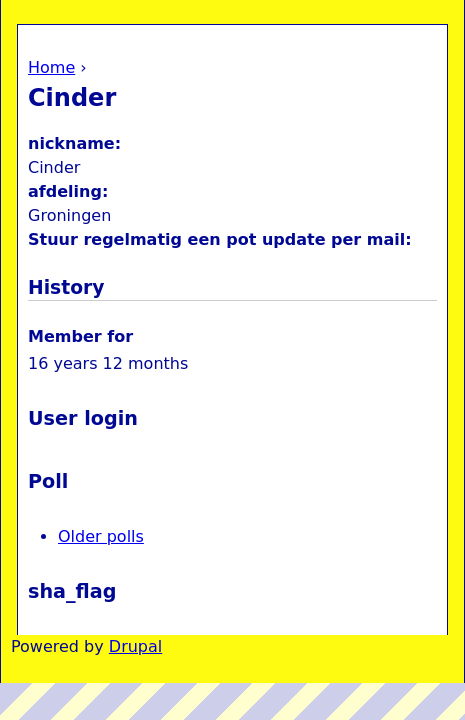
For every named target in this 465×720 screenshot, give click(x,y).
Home (51, 67)
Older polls (101, 536)
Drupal (135, 646)
